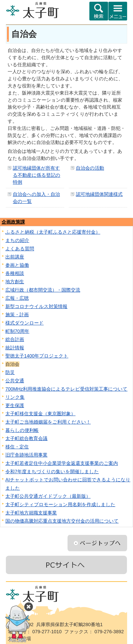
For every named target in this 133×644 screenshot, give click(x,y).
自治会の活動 (90, 168)
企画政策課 (13, 222)
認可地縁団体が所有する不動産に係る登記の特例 (37, 175)
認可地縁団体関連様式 (99, 194)
